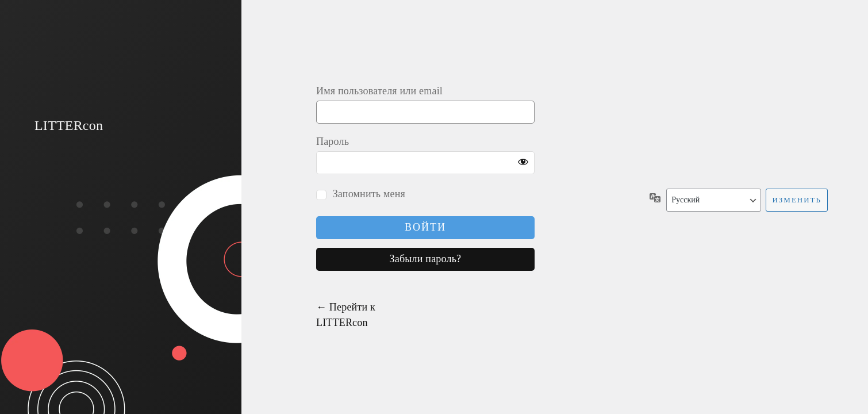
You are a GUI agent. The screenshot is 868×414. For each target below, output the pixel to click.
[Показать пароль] (523, 163)
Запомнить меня (369, 194)
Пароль (333, 141)
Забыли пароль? (426, 259)
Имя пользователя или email (379, 91)
